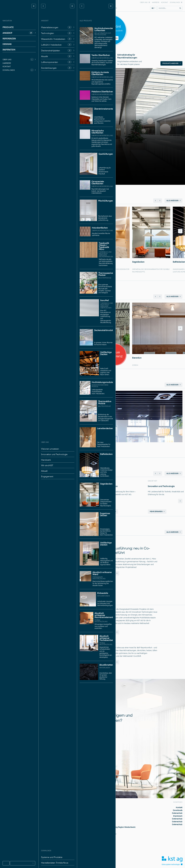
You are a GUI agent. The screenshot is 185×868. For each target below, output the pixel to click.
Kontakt (179, 807)
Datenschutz (177, 813)
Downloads (178, 810)
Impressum (178, 816)
